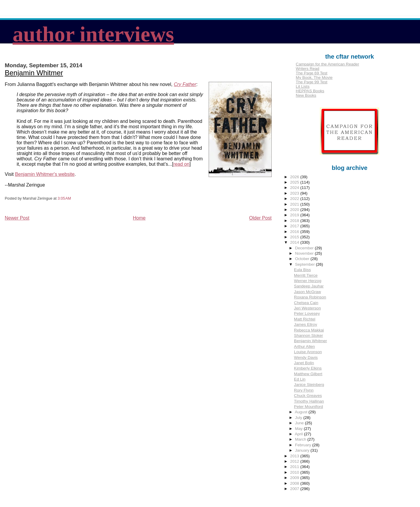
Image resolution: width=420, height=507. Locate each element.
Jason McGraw (307, 292)
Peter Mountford (308, 407)
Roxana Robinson (310, 297)
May (299, 429)
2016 (295, 232)
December (305, 248)
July (299, 418)
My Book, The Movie (314, 78)
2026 (295, 177)
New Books (306, 95)
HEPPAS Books (310, 91)
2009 (295, 478)
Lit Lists (303, 86)
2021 (295, 204)
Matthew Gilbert (308, 374)
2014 (295, 242)
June (300, 423)
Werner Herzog (308, 281)
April (299, 434)
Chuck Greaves (308, 396)
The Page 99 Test (312, 82)
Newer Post (17, 218)
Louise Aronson (308, 352)
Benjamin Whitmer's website (45, 174)
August (302, 412)
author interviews (93, 34)
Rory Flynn (304, 390)
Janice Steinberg (309, 385)
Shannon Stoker (309, 335)
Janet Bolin (304, 363)
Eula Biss (302, 270)
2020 (295, 210)
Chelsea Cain (306, 303)
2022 (295, 199)
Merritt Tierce (306, 275)
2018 (295, 221)
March (301, 439)
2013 (295, 456)
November (305, 253)
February (303, 445)
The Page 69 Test (312, 73)
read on (181, 164)
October (303, 259)
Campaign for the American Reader (327, 64)
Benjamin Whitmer (34, 73)
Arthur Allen (304, 346)
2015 (295, 237)
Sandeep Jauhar (309, 286)
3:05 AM (64, 198)
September (305, 264)
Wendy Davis (306, 357)
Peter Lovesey (307, 313)
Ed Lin (300, 379)
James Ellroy (306, 324)
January (303, 450)
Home (139, 218)
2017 (295, 226)
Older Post (260, 218)
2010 (295, 472)
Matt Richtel (305, 319)
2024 (295, 188)
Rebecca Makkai (309, 330)
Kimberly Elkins (308, 368)
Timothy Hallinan (309, 401)
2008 (295, 483)
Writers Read (307, 69)
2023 (295, 193)
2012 (295, 461)
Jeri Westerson (307, 308)
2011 (295, 467)
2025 (295, 182)
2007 (295, 489)
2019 (295, 215)
